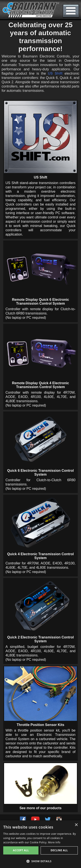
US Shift (55, 73)
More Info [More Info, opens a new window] (54, 842)
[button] (40, 861)
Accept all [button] (21, 850)
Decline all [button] (59, 850)
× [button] (76, 825)
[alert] (40, 844)
